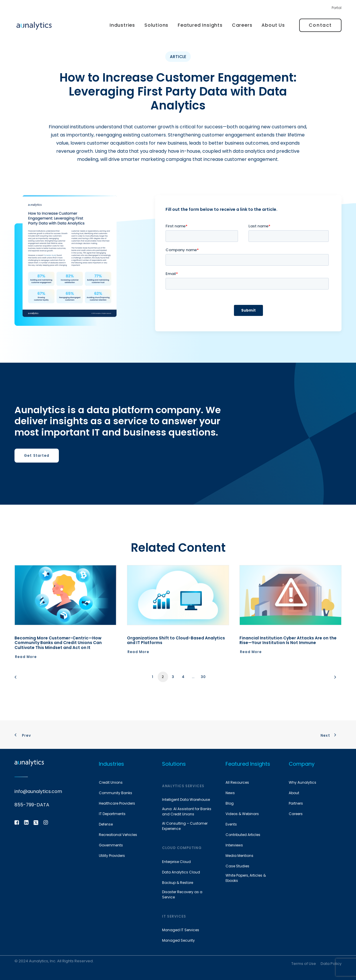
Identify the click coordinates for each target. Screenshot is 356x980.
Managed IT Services (181, 930)
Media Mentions (239, 856)
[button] (66, 595)
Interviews (234, 845)
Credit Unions (111, 782)
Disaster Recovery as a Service (182, 894)
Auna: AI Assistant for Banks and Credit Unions (187, 811)
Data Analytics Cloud (181, 872)
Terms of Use (304, 963)
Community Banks (116, 793)
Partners (296, 803)
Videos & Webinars (242, 814)
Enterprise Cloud (176, 862)
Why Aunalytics (303, 782)
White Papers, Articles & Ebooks (246, 878)
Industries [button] (122, 25)
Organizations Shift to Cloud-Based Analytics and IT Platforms (176, 640)
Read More (26, 657)
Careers (242, 25)
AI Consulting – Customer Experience (185, 826)
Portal (337, 8)
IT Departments (112, 814)
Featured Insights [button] (200, 25)
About (294, 793)
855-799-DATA (32, 805)
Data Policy (331, 963)
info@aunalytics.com (38, 791)
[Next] (334, 679)
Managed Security (178, 940)
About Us (273, 25)
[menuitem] (337, 9)
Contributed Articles (243, 835)
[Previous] (22, 679)
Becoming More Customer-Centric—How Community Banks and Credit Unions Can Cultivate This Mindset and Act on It (58, 643)
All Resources (237, 782)
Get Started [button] (37, 455)
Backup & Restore (178, 883)
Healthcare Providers (117, 803)
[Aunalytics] (34, 25)
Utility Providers (112, 856)
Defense (106, 824)
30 (203, 677)
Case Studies (237, 866)
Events (231, 824)
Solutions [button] (156, 25)
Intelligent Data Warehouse (186, 800)
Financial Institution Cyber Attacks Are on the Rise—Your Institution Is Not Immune (288, 640)
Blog (230, 803)
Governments (111, 845)
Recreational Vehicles (118, 835)
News (230, 793)
